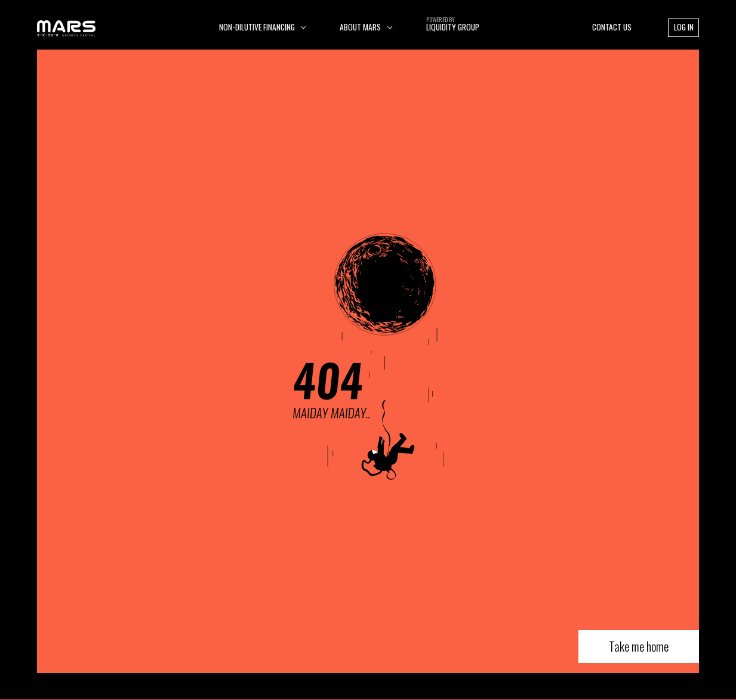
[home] (67, 27)
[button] (263, 27)
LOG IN (684, 27)
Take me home (639, 646)
